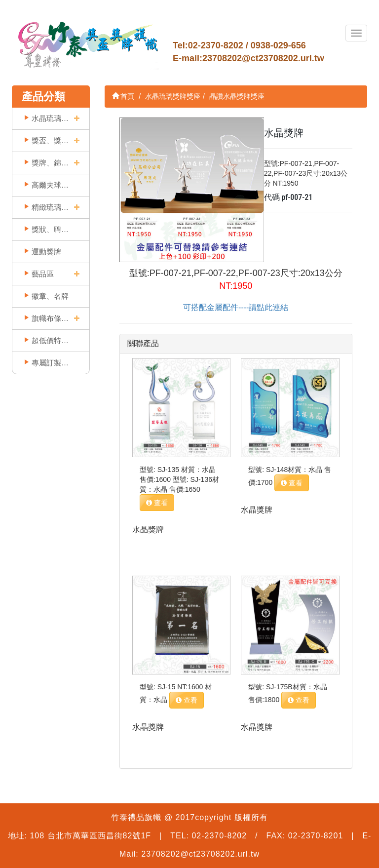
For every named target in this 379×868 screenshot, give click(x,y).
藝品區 (43, 274)
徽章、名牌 (50, 296)
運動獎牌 (46, 252)
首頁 (123, 96)
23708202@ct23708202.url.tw (263, 58)
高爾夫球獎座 (50, 185)
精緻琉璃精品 (50, 207)
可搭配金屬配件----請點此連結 (236, 307)
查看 (157, 503)
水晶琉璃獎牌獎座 (50, 118)
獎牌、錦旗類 (50, 163)
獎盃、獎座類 (50, 140)
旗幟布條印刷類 (50, 318)
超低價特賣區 (50, 340)
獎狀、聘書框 (50, 229)
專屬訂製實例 (50, 363)
